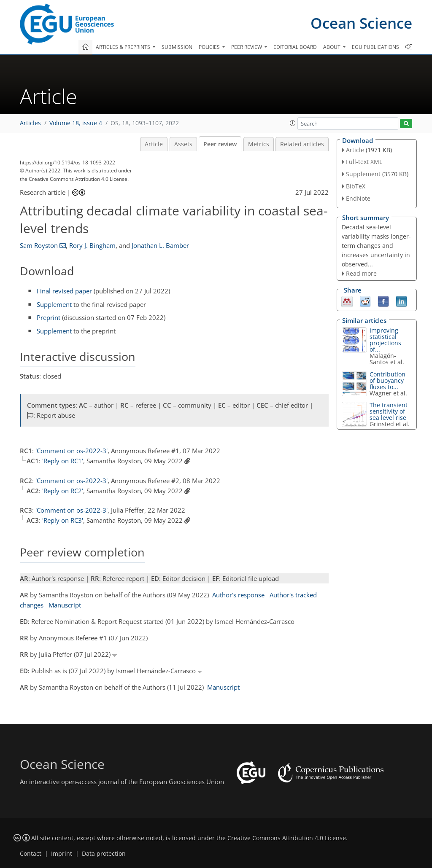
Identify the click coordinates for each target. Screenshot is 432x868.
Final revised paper (64, 291)
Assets (183, 144)
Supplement (54, 304)
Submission (177, 47)
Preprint (49, 317)
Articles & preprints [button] (124, 47)
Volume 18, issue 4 (76, 123)
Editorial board (295, 47)
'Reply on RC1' (63, 461)
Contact (31, 854)
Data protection (104, 854)
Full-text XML (364, 162)
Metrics (259, 144)
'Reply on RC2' (63, 491)
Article (154, 144)
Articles (30, 123)
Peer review (220, 144)
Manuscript (65, 605)
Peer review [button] (247, 47)
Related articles (302, 144)
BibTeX (356, 186)
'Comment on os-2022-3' (72, 451)
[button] (293, 123)
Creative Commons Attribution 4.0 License (287, 838)
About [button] (332, 47)
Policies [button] (210, 47)
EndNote (358, 198)
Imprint (62, 854)
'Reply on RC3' (63, 520)
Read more (361, 273)
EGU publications (375, 47)
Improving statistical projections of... (385, 340)
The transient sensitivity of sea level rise (389, 411)
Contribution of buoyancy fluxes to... (387, 380)
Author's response (238, 595)
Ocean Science (361, 23)
